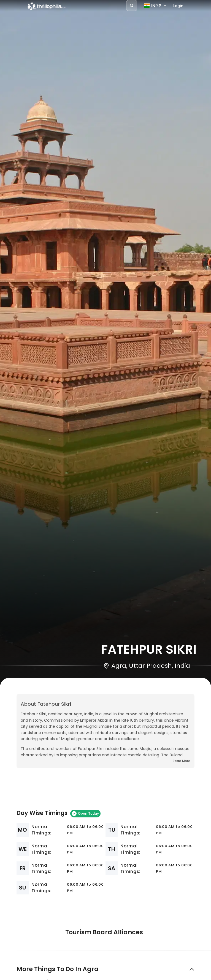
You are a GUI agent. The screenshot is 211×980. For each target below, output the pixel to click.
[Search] (132, 6)
